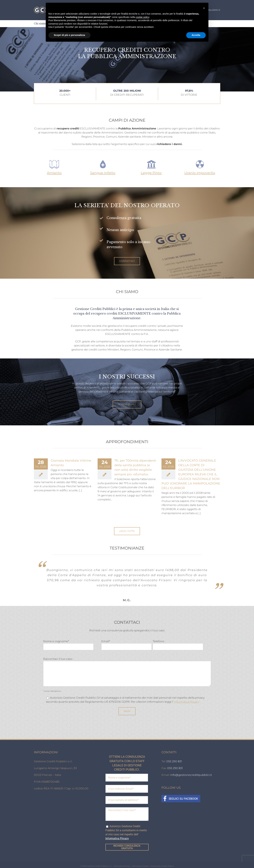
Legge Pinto (151, 173)
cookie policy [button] (142, 17)
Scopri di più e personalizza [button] (69, 35)
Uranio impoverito (200, 173)
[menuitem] (40, 24)
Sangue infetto (103, 173)
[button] (204, 8)
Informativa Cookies (140, 861)
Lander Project (167, 861)
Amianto (54, 173)
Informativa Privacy (186, 697)
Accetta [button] (196, 35)
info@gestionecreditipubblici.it (191, 770)
